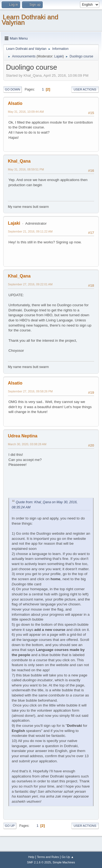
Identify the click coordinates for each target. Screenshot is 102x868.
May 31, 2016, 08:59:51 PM (26, 169)
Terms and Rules (48, 857)
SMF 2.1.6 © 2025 (39, 862)
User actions (85, 89)
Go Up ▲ (68, 857)
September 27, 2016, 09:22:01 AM (30, 284)
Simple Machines (64, 862)
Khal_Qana (19, 161)
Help (31, 857)
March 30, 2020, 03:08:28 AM (27, 444)
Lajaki (58, 56)
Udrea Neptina (23, 436)
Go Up (10, 826)
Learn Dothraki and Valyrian (30, 20)
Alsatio (15, 103)
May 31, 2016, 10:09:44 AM (26, 112)
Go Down (13, 89)
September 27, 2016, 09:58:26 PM (30, 391)
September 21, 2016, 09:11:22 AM (30, 231)
